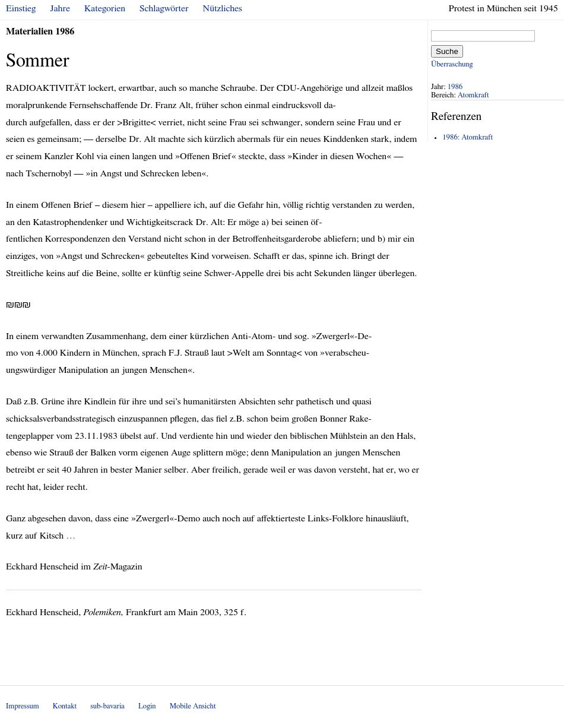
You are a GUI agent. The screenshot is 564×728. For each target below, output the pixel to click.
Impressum (23, 706)
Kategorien (105, 8)
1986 (455, 87)
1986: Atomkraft (468, 137)
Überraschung (452, 64)
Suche (447, 51)
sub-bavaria (107, 706)
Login (147, 706)
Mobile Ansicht (193, 706)
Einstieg (21, 8)
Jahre (60, 8)
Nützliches (223, 8)
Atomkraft (473, 95)
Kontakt (65, 706)
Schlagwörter (164, 8)
